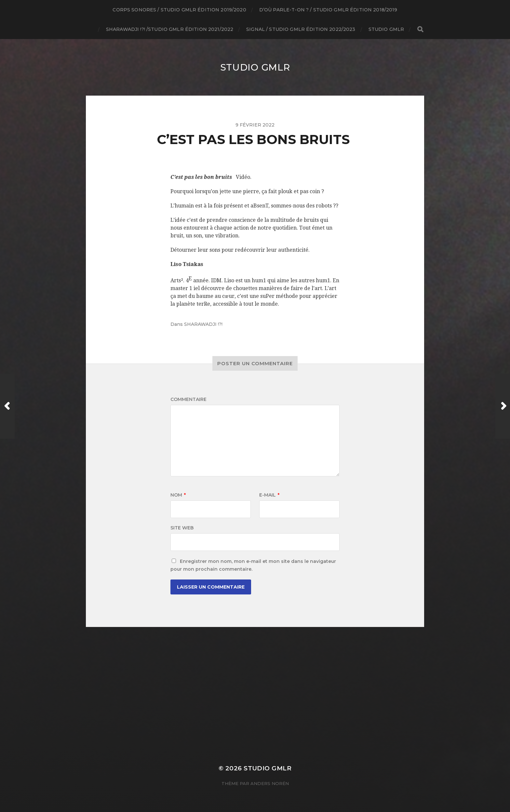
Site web (182, 528)
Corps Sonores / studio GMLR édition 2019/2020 (179, 10)
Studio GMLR (386, 29)
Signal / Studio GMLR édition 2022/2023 (301, 29)
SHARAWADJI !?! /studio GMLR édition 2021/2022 (170, 29)
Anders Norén (270, 783)
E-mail (269, 495)
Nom (178, 495)
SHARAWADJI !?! (203, 324)
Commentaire (188, 399)
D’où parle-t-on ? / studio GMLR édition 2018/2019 (328, 10)
